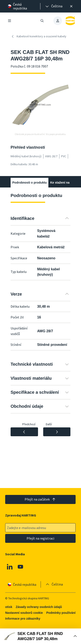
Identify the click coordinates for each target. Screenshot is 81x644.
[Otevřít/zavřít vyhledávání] (42, 21)
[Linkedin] (10, 567)
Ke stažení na (60, 183)
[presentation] (54, 6)
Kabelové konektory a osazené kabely (38, 36)
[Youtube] (21, 567)
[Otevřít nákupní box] (40, 636)
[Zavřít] (71, 6)
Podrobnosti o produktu (29, 183)
